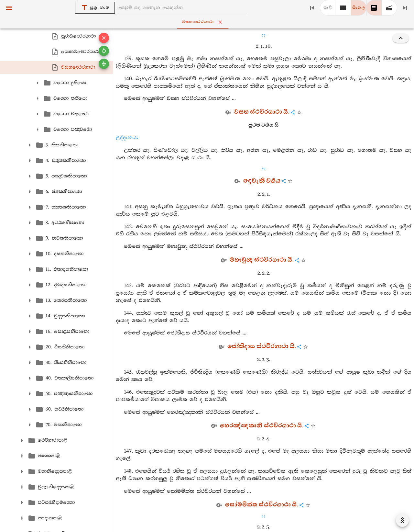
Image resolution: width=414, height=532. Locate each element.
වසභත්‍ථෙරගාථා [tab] (208, 22)
